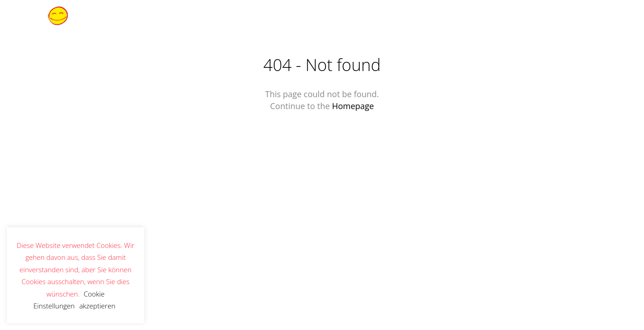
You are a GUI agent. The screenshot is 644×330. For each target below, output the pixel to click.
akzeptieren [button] (97, 306)
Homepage (353, 106)
